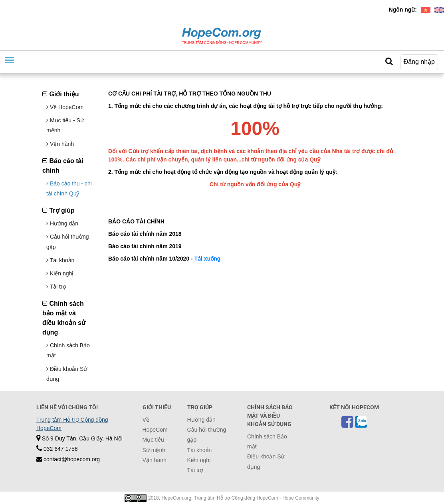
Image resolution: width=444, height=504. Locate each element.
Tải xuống (208, 259)
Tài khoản (60, 260)
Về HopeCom (65, 107)
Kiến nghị (60, 273)
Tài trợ (56, 287)
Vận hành (60, 144)
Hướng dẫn (62, 223)
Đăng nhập (419, 62)
